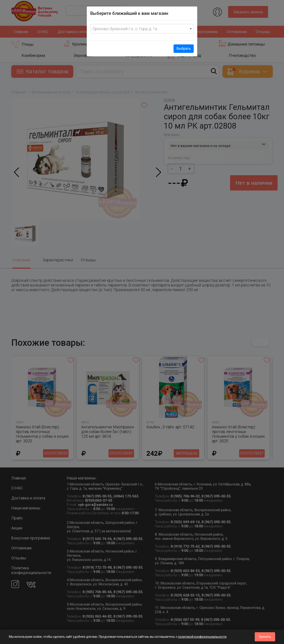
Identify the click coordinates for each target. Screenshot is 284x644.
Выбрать (184, 49)
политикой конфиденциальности (202, 637)
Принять (265, 637)
